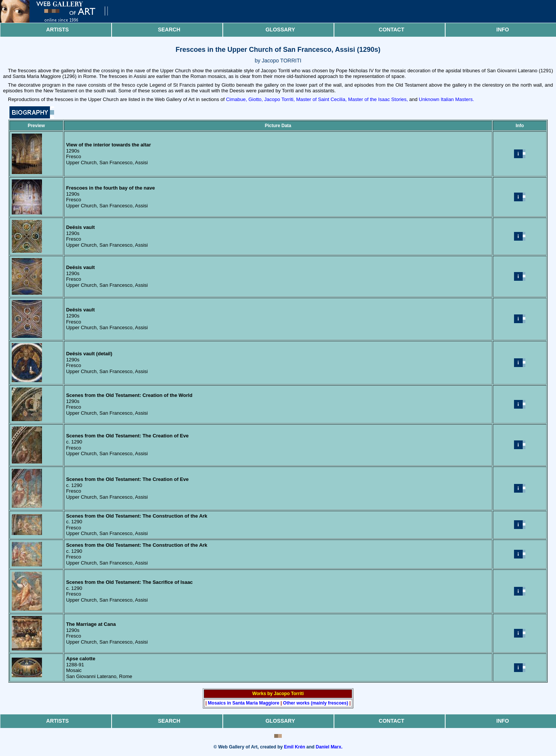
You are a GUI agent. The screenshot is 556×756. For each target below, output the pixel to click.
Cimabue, (236, 99)
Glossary (280, 30)
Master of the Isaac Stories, (378, 99)
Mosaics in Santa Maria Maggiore (244, 703)
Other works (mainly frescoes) (315, 703)
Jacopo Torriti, (280, 99)
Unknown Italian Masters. (446, 99)
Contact (391, 30)
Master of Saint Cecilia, (321, 99)
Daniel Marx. (329, 747)
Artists (57, 30)
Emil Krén (295, 747)
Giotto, (256, 99)
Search (169, 30)
